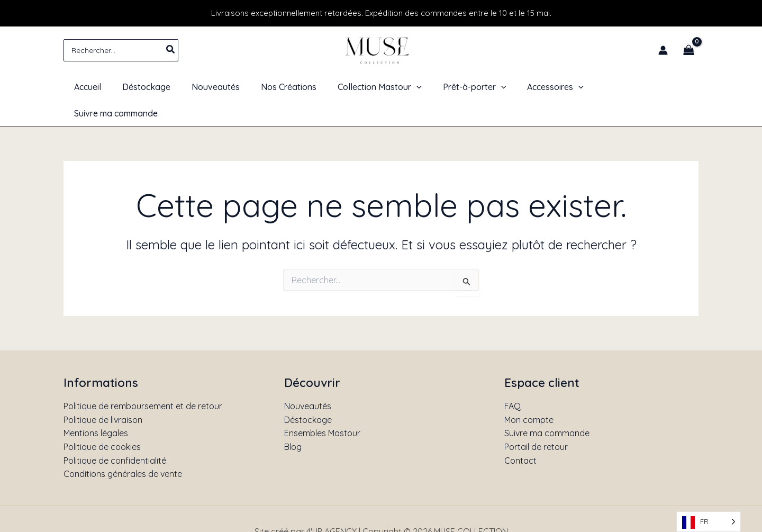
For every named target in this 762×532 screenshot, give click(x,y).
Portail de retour (536, 420)
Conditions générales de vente (123, 447)
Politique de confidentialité (115, 434)
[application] (414, 87)
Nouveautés (308, 380)
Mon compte (529, 393)
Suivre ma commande (547, 407)
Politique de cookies (102, 420)
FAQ (512, 380)
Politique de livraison (103, 393)
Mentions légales (96, 407)
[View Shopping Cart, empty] (688, 50)
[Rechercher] (171, 50)
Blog (293, 420)
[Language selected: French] (709, 522)
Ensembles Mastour (322, 407)
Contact (520, 434)
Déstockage (308, 393)
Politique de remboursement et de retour (143, 380)
